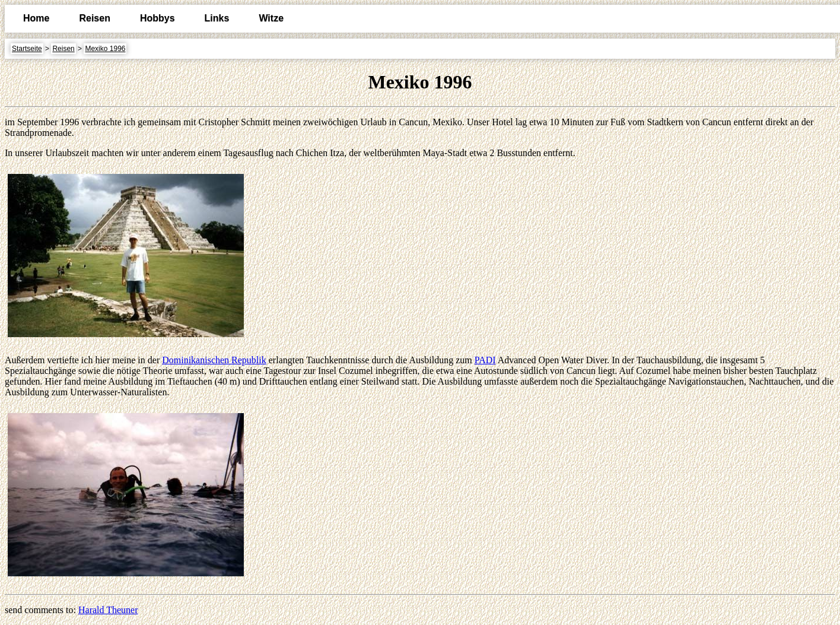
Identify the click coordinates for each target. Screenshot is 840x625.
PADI (485, 360)
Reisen (94, 18)
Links (217, 18)
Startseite (27, 49)
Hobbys (157, 18)
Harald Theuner (108, 610)
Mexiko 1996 (105, 49)
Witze (271, 18)
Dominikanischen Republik (214, 360)
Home (36, 18)
